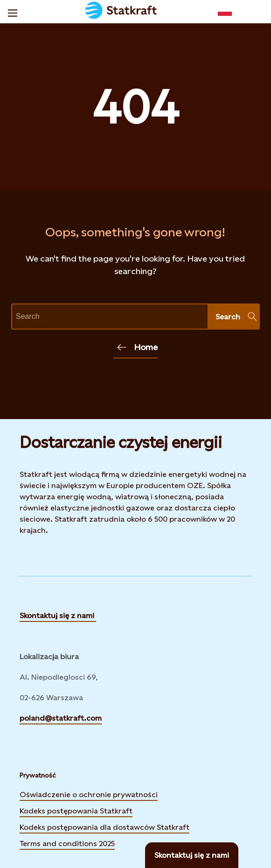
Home (137, 347)
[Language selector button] (225, 12)
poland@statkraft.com (61, 718)
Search (236, 317)
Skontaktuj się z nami (58, 616)
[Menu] (13, 12)
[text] (110, 317)
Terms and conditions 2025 (67, 844)
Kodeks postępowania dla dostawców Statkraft (104, 826)
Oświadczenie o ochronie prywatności (89, 793)
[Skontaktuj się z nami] (192, 855)
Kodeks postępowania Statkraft (76, 811)
